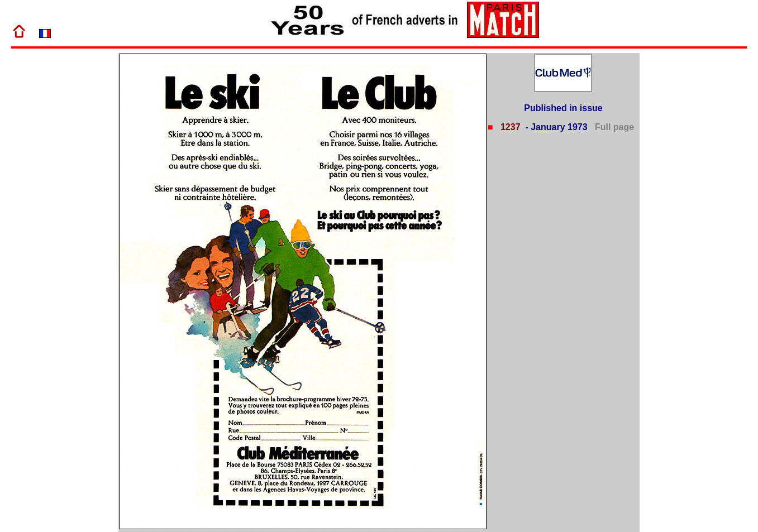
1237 (509, 127)
